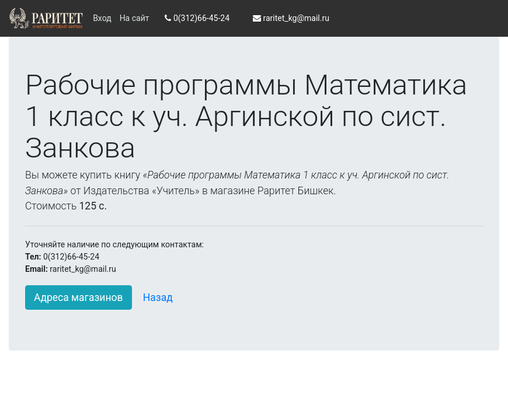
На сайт (135, 18)
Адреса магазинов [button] (79, 297)
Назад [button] (158, 297)
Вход (102, 18)
